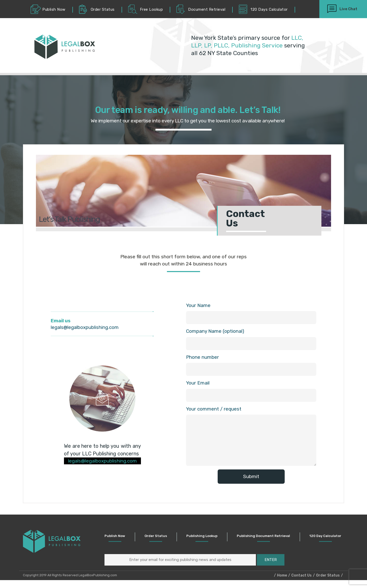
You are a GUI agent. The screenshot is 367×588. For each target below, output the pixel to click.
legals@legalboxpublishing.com (85, 327)
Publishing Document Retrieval (268, 541)
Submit (251, 479)
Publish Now (122, 541)
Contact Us (302, 583)
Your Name (198, 305)
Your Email (198, 385)
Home (282, 583)
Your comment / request (214, 411)
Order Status (162, 541)
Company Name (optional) (215, 332)
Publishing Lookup (207, 541)
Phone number (202, 358)
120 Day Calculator (329, 541)
